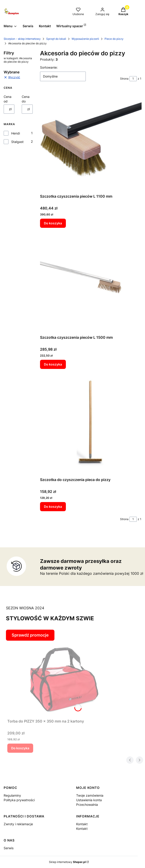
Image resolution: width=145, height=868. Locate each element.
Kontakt (82, 824)
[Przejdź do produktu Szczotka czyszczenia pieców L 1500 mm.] (91, 282)
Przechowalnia (87, 805)
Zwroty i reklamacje (18, 824)
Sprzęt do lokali (56, 39)
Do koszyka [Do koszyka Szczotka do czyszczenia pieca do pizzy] (53, 507)
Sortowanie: (49, 67)
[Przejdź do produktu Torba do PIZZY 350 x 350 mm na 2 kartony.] (64, 679)
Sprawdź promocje (30, 635)
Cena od (8, 99)
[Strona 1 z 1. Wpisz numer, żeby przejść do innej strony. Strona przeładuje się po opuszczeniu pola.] (133, 79)
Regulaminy (12, 795)
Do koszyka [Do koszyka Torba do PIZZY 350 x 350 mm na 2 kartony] (20, 748)
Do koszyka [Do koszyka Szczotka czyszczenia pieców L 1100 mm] (53, 223)
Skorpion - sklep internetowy (22, 39)
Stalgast (17, 142)
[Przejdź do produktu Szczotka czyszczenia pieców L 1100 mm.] (91, 141)
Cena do (26, 99)
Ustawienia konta (89, 800)
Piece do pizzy (114, 39)
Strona (124, 79)
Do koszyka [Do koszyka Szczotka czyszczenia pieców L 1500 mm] (53, 364)
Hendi (16, 133)
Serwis (9, 848)
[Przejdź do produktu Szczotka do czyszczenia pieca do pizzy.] (91, 424)
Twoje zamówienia (90, 795)
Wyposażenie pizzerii (85, 39)
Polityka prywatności (19, 800)
